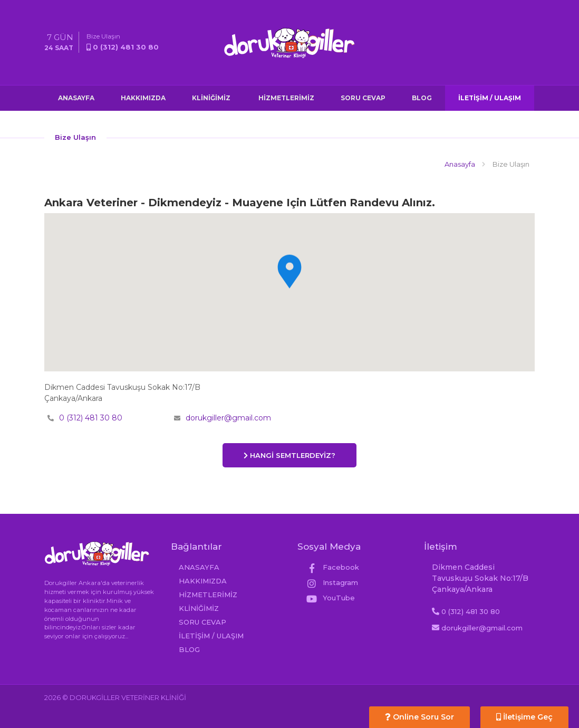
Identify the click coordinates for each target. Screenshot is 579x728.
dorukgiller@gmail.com (228, 418)
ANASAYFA (76, 98)
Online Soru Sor (419, 717)
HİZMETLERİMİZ (286, 98)
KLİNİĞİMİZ (211, 98)
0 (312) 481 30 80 (91, 418)
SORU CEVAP (363, 98)
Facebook (332, 567)
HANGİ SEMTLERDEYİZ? (289, 455)
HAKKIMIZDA (143, 98)
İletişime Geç (524, 717)
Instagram (332, 582)
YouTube (330, 598)
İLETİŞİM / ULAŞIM (490, 98)
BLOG (422, 98)
